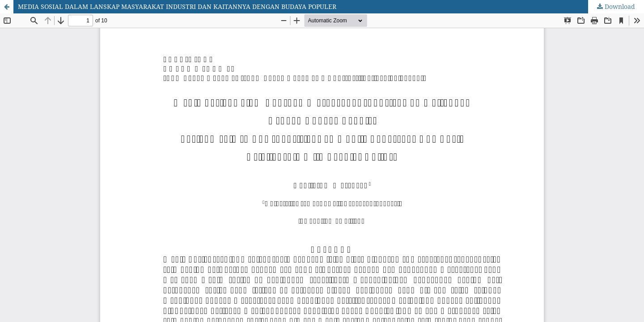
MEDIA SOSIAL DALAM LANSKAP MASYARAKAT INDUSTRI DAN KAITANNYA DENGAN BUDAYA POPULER (177, 6)
